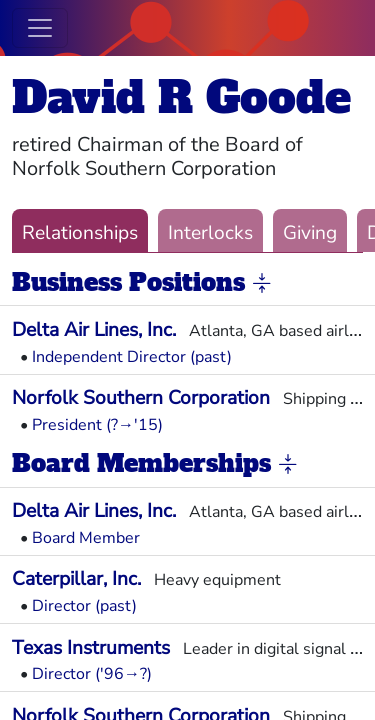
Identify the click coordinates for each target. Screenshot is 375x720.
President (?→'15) (97, 425)
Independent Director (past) (132, 357)
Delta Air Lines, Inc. (94, 330)
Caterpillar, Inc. (76, 579)
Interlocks (210, 233)
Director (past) (84, 606)
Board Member (86, 538)
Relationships (80, 233)
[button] (262, 284)
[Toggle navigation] (40, 28)
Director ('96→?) (92, 674)
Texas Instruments (91, 648)
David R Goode (181, 97)
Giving (310, 233)
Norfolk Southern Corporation (141, 398)
